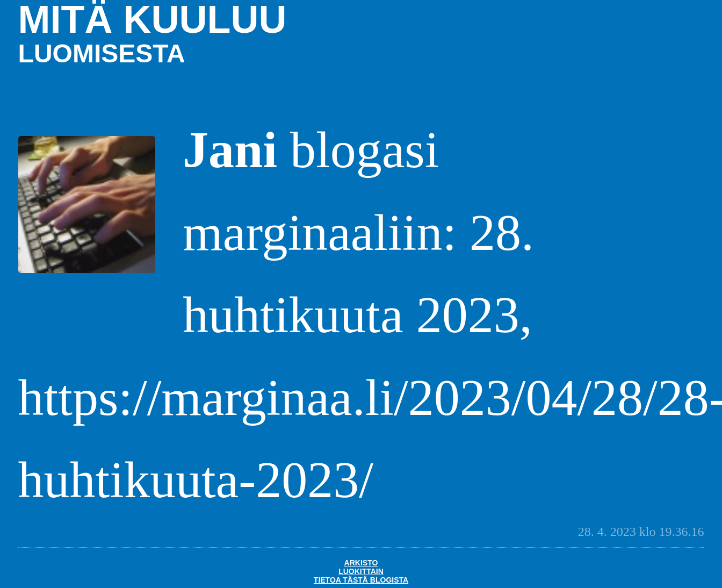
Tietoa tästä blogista (361, 580)
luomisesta (102, 53)
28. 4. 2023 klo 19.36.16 (641, 532)
